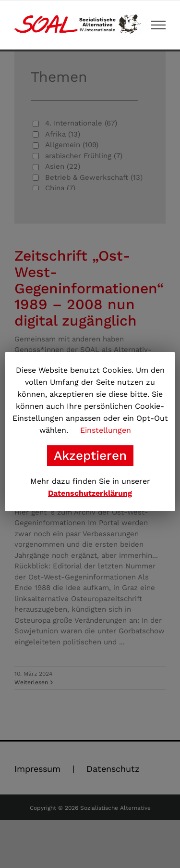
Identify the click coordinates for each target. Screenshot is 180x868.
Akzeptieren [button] (90, 455)
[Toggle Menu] (159, 25)
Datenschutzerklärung (90, 493)
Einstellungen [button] (106, 430)
